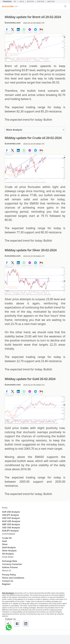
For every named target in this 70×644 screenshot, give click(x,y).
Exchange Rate (10, 561)
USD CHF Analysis (11, 518)
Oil (15, 2)
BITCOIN (30, 2)
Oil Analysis (8, 554)
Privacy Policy (9, 575)
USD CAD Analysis (11, 528)
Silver (5, 544)
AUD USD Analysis (11, 521)
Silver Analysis (9, 551)
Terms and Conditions (13, 578)
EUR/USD (41, 2)
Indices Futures (10, 567)
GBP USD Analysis (11, 524)
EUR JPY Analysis (10, 531)
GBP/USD (51, 2)
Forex (5, 508)
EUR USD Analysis (11, 512)
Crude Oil (7, 538)
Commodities (9, 534)
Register (6, 584)
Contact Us (8, 581)
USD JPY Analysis (11, 515)
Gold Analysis (9, 547)
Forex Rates (8, 557)
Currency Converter (12, 564)
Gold (22, 2)
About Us (7, 570)
